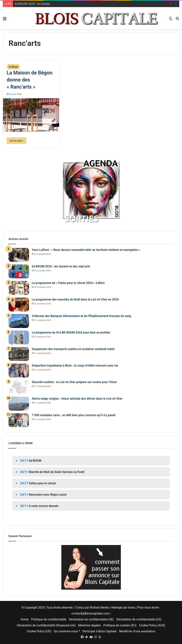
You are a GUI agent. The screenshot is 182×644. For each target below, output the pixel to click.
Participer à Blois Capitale (100, 631)
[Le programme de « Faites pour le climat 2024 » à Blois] (19, 288)
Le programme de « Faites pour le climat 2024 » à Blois (68, 283)
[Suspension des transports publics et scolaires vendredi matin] (19, 354)
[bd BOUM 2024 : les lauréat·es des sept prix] (19, 271)
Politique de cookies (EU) (120, 625)
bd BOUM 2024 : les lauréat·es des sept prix (61, 266)
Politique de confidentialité (49, 619)
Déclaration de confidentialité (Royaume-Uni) (46, 625)
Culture (13, 67)
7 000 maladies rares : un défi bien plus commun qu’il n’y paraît (74, 415)
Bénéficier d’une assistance (137, 631)
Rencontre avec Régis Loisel (48, 495)
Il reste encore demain (44, 506)
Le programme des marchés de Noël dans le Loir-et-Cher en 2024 (75, 299)
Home (25, 619)
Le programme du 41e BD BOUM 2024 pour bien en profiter (71, 332)
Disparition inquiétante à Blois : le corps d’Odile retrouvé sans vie (75, 366)
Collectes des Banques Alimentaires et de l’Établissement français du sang (81, 316)
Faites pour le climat (42, 483)
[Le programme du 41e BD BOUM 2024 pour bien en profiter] (19, 338)
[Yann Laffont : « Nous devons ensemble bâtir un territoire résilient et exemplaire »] (19, 255)
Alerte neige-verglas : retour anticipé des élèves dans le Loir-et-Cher (77, 399)
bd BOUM (35, 461)
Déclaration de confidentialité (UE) (91, 619)
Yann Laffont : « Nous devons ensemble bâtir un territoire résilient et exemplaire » (86, 250)
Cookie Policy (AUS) (152, 625)
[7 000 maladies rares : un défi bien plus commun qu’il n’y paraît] (19, 420)
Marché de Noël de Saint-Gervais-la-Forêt (57, 472)
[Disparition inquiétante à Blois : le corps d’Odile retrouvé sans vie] (19, 371)
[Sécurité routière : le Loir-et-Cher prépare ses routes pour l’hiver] (19, 387)
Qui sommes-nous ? (67, 631)
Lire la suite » (17, 141)
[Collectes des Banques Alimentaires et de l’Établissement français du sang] (19, 321)
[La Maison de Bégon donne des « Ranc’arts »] (31, 115)
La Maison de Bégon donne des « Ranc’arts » (30, 80)
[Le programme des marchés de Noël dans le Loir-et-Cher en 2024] (19, 304)
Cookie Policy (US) (39, 631)
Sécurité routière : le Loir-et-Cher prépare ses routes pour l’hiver (74, 382)
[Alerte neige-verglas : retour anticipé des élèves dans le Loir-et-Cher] (19, 404)
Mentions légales (89, 625)
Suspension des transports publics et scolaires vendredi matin (73, 349)
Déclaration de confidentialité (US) (139, 619)
